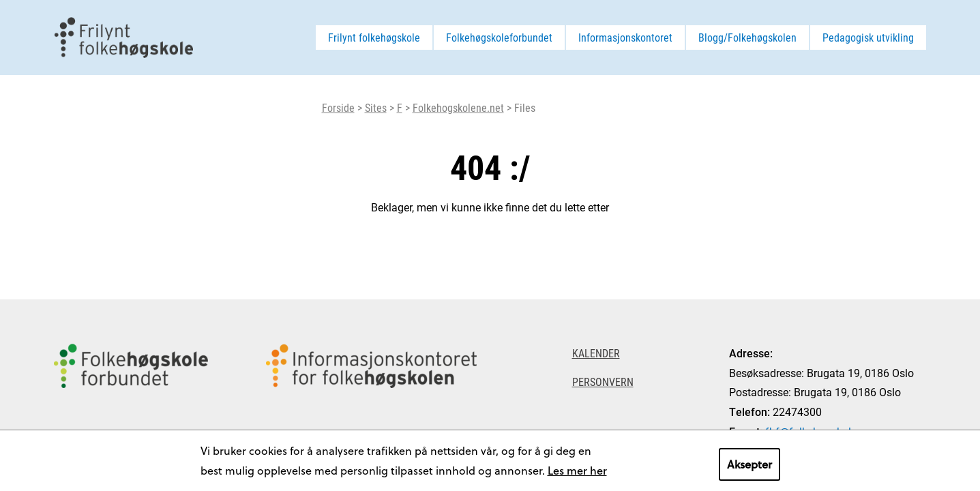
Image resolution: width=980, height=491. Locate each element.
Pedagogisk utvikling (868, 37)
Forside (338, 107)
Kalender (596, 353)
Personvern (603, 382)
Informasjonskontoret (625, 37)
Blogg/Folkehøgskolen (747, 37)
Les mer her (577, 470)
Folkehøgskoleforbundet (499, 37)
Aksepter (749, 464)
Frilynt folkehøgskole (374, 37)
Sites (376, 107)
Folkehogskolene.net (458, 107)
